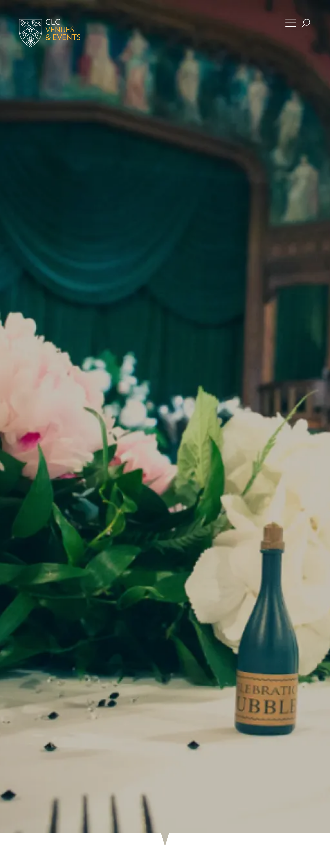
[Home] (58, 33)
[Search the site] (306, 23)
